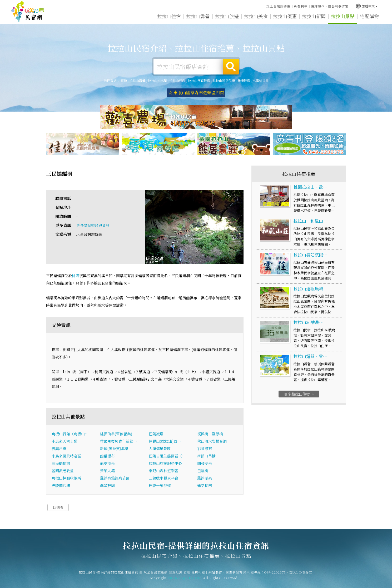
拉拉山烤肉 (177, 80)
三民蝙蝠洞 (61, 463)
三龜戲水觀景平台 (163, 478)
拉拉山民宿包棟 (224, 80)
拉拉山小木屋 (157, 80)
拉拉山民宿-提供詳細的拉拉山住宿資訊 (28, 12)
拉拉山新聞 (314, 16)
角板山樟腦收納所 (66, 478)
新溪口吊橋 (206, 456)
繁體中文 (366, 6)
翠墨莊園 (107, 485)
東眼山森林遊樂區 (163, 471)
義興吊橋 (59, 449)
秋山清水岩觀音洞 (212, 441)
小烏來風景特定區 (66, 456)
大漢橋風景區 (160, 449)
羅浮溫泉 (205, 478)
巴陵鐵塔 (156, 434)
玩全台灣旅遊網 (278, 6)
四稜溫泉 (205, 463)
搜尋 (231, 67)
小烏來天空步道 (64, 441)
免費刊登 (301, 6)
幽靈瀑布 (107, 456)
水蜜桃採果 (261, 80)
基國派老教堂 (63, 471)
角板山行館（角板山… (70, 434)
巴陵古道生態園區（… (167, 456)
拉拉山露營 (198, 16)
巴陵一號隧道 (160, 485)
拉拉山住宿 (169, 16)
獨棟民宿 (244, 80)
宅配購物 (369, 16)
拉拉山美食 (256, 16)
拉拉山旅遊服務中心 (165, 463)
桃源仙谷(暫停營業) (116, 434)
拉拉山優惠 (285, 16)
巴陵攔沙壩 (61, 485)
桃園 (76, 276)
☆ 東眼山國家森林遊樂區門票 (196, 93)
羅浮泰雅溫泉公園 (115, 478)
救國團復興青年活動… (119, 441)
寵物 (124, 80)
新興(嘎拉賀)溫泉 (114, 449)
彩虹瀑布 (205, 449)
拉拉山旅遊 (227, 16)
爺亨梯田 (205, 485)
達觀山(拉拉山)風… (165, 441)
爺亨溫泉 (107, 463)
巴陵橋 (203, 471)
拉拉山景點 (343, 16)
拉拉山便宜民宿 (199, 80)
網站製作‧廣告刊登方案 (330, 6)
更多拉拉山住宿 (299, 394)
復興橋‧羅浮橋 (210, 434)
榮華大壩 (107, 471)
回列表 (58, 507)
